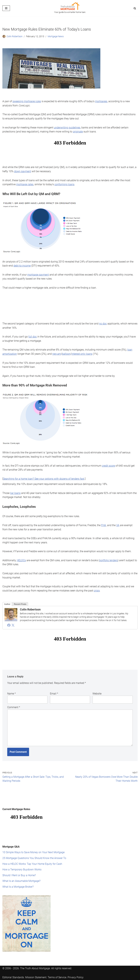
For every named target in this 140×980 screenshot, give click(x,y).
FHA (104, 525)
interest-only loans (82, 354)
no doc (103, 324)
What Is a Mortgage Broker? (18, 887)
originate (78, 132)
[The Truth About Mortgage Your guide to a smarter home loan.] (70, 8)
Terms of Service (57, 977)
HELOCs (21, 560)
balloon (66, 354)
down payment (23, 171)
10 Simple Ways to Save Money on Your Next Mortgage (33, 852)
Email (54, 694)
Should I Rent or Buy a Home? (19, 875)
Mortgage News (56, 36)
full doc (33, 337)
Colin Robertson (15, 36)
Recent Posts (20, 604)
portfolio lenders (109, 560)
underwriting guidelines (67, 128)
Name (11, 694)
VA (118, 525)
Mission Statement (36, 977)
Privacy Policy (76, 977)
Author (7, 604)
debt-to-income (22, 266)
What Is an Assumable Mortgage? (21, 881)
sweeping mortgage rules (27, 101)
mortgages (101, 101)
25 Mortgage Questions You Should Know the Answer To (34, 858)
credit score (108, 466)
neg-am (57, 354)
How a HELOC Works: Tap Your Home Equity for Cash (32, 864)
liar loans (15, 493)
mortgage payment (38, 275)
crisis (97, 591)
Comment (14, 707)
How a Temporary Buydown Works (22, 870)
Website (97, 694)
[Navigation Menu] (6, 8)
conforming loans (64, 184)
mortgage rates (25, 184)
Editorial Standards (13, 977)
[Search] (135, 8)
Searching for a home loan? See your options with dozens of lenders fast (44, 479)
